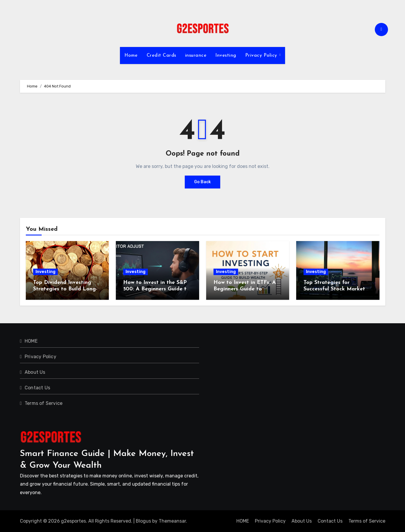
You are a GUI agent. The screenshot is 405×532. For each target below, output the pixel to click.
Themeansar (172, 521)
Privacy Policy (262, 55)
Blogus (143, 521)
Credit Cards (161, 55)
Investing (226, 55)
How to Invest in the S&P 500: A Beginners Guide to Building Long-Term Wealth (157, 289)
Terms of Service (44, 403)
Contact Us (37, 388)
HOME (31, 341)
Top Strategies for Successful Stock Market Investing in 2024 (334, 289)
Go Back (203, 182)
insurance (196, 55)
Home (131, 55)
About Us (35, 372)
